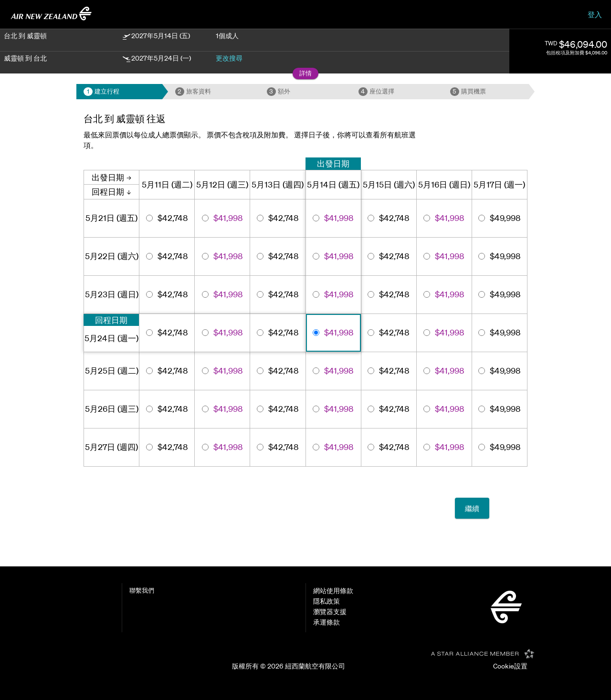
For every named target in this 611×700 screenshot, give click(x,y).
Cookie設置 (510, 666)
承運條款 (327, 622)
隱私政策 (327, 601)
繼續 (472, 508)
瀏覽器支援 (330, 612)
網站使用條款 (333, 591)
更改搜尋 (229, 58)
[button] (305, 74)
